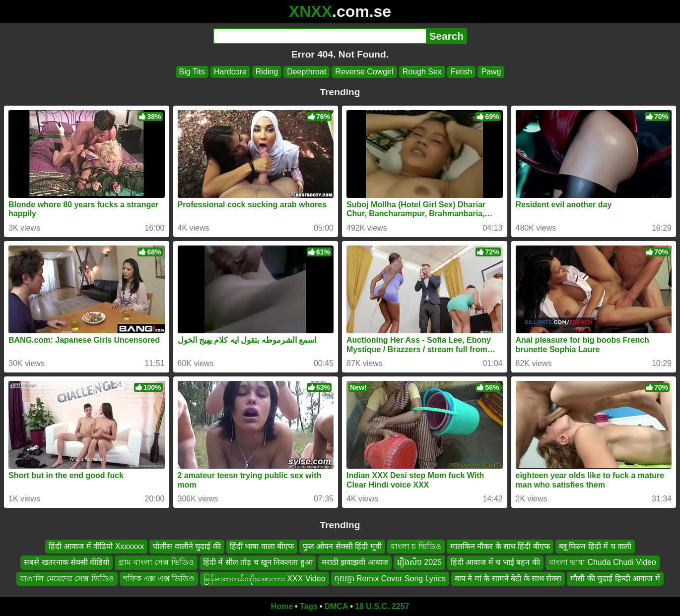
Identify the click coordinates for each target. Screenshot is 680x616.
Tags (309, 606)
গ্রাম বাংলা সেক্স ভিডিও (156, 563)
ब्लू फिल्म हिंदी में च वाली (595, 546)
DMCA (336, 606)
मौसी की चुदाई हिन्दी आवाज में (615, 579)
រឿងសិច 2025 (419, 563)
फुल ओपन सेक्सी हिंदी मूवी (342, 546)
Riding (267, 72)
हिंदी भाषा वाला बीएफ (262, 546)
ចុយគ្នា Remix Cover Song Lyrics (390, 579)
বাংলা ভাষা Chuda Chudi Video (603, 563)
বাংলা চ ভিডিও (416, 546)
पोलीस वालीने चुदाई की (187, 546)
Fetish (462, 72)
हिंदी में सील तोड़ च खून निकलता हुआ (258, 563)
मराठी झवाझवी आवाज (355, 563)
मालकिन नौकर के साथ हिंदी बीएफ (500, 546)
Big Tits (192, 72)
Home (282, 606)
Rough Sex (422, 72)
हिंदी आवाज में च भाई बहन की (495, 563)
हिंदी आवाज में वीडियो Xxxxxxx (96, 546)
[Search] (319, 36)
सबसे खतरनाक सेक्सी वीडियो (67, 563)
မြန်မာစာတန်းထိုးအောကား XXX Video (265, 579)
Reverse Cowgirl (364, 72)
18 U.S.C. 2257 (382, 606)
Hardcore (230, 72)
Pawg (491, 72)
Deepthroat (306, 72)
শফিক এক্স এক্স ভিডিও (159, 579)
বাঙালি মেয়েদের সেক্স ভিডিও (67, 579)
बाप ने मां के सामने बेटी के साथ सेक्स (508, 579)
